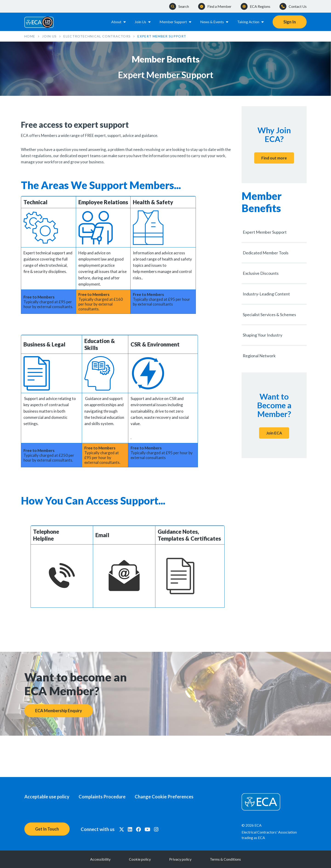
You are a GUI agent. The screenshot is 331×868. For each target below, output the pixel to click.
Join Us (143, 22)
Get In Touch (47, 829)
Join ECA (274, 433)
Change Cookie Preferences (164, 797)
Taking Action (251, 22)
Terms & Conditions (225, 859)
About (119, 22)
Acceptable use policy (47, 797)
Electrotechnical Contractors (97, 36)
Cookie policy (140, 859)
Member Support (176, 22)
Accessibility (100, 859)
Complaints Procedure (102, 797)
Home (30, 36)
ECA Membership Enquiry (59, 711)
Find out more (274, 158)
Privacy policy (180, 859)
